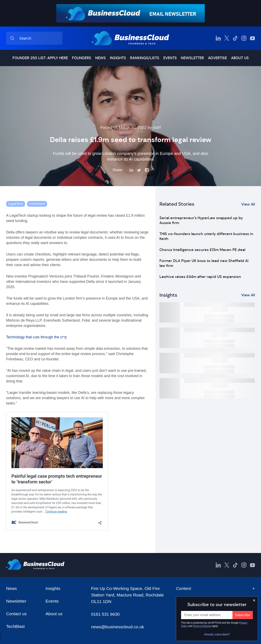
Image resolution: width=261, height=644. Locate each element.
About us (240, 58)
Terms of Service (202, 626)
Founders (82, 58)
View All (248, 204)
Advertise (217, 58)
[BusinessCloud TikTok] (235, 38)
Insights (118, 58)
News (101, 58)
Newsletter (192, 58)
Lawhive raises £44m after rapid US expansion (200, 277)
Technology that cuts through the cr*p (36, 337)
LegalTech (16, 204)
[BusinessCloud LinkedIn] (218, 38)
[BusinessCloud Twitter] (227, 38)
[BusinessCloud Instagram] (244, 38)
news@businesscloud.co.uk (118, 627)
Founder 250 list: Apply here (40, 58)
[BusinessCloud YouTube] (252, 38)
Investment (37, 204)
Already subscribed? (217, 634)
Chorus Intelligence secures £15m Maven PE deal (202, 250)
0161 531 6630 (105, 614)
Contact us (16, 614)
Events (170, 58)
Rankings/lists (145, 58)
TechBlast (15, 626)
